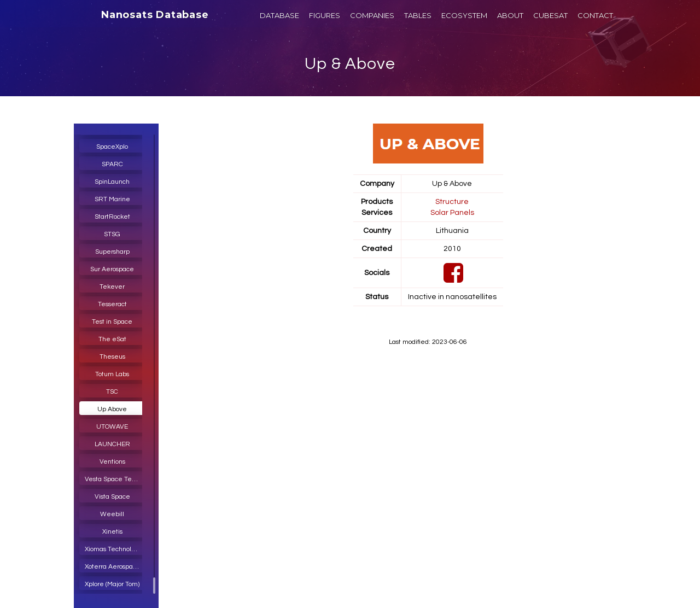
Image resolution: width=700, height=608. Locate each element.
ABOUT (510, 15)
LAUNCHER (112, 444)
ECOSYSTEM (464, 15)
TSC (112, 392)
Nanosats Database (155, 15)
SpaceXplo (112, 147)
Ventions (112, 462)
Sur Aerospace (112, 269)
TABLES (418, 15)
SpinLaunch (112, 182)
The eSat (112, 339)
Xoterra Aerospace (113, 567)
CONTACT (595, 15)
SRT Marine (112, 199)
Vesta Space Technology (115, 479)
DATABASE (279, 15)
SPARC (112, 164)
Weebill (112, 514)
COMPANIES (372, 15)
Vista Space (112, 497)
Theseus (112, 357)
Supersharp (112, 252)
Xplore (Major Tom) (112, 584)
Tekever (112, 287)
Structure (452, 202)
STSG (112, 234)
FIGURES (325, 15)
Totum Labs (112, 374)
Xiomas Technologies (115, 549)
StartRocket (112, 217)
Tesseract (112, 304)
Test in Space (112, 322)
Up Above (112, 409)
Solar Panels (452, 213)
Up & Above (350, 64)
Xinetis (112, 532)
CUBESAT (550, 15)
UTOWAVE (112, 427)
